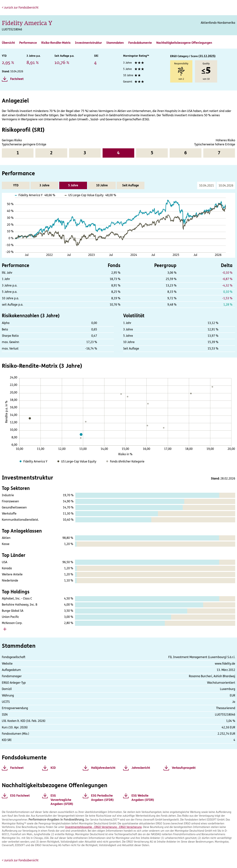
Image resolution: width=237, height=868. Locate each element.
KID (53, 768)
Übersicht (8, 43)
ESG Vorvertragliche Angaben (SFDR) (62, 800)
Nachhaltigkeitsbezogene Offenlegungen (184, 43)
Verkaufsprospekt (184, 768)
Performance (28, 43)
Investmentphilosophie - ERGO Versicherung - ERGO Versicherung (103, 827)
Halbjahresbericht (103, 768)
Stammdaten (115, 43)
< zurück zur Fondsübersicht (20, 8)
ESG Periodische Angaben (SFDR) (102, 798)
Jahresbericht (141, 768)
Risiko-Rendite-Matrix (56, 43)
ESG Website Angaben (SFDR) (143, 798)
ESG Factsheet (20, 796)
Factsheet (17, 79)
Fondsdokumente (140, 43)
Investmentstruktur (88, 43)
